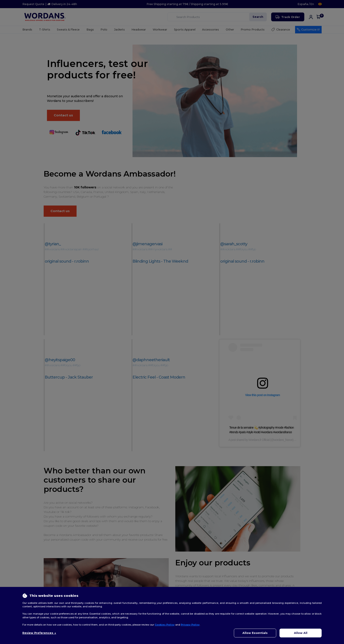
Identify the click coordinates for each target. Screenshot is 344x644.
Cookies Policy (165, 625)
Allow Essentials (255, 633)
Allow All (301, 633)
